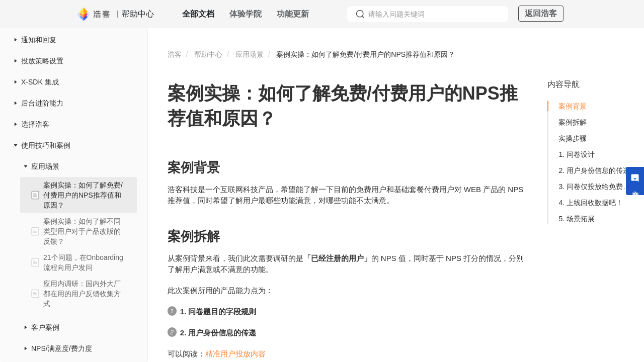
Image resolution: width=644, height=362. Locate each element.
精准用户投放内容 (235, 354)
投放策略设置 (42, 61)
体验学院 (246, 14)
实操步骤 (573, 138)
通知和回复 (39, 40)
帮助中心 (208, 54)
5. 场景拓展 (577, 219)
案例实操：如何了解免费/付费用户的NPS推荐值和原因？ (83, 195)
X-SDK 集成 (40, 82)
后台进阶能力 (42, 103)
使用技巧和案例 (46, 145)
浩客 (175, 54)
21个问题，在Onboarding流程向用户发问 (83, 262)
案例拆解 (573, 122)
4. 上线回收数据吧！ (591, 203)
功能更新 (293, 14)
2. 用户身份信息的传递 (594, 170)
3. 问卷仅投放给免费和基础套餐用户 (597, 187)
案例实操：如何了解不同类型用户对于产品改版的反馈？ (82, 231)
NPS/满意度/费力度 (62, 348)
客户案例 (45, 327)
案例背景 (573, 106)
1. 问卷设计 (577, 154)
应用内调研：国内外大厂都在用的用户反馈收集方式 (82, 294)
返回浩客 (541, 13)
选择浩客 (35, 124)
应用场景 (45, 166)
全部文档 (198, 14)
